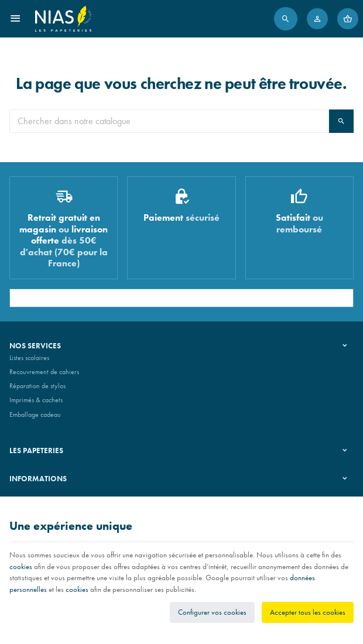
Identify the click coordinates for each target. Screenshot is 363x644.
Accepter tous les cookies (308, 612)
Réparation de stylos (37, 386)
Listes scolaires (29, 358)
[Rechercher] (286, 19)
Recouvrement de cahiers (44, 372)
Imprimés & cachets (36, 400)
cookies (21, 566)
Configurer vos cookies (212, 612)
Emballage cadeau (35, 415)
